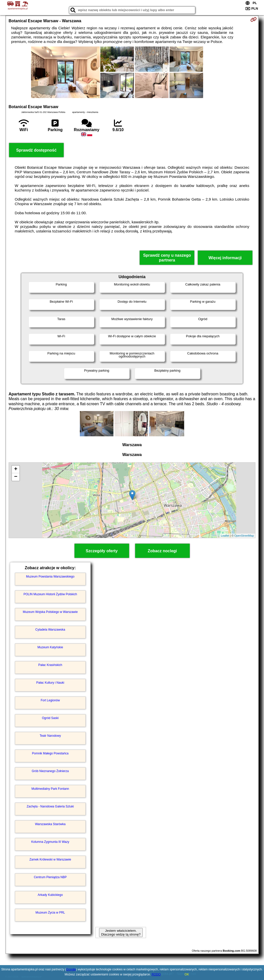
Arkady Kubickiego (50, 895)
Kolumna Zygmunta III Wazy (50, 842)
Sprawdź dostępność (36, 150)
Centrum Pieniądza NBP (50, 877)
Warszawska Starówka (50, 824)
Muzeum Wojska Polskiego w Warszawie (50, 612)
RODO (156, 974)
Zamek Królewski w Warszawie (50, 859)
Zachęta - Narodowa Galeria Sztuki (50, 806)
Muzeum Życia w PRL (50, 913)
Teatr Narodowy (50, 736)
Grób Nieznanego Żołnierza (50, 771)
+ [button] (16, 469)
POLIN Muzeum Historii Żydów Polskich (50, 594)
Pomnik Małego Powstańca (50, 753)
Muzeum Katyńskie (50, 647)
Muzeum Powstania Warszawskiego (50, 577)
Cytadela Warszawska (50, 630)
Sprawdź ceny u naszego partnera (167, 258)
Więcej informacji (225, 258)
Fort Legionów (50, 700)
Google (71, 969)
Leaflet (225, 536)
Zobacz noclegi (162, 551)
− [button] (16, 477)
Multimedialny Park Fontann (50, 789)
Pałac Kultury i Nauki (50, 683)
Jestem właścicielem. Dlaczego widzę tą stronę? (121, 933)
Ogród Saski (50, 718)
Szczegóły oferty (102, 551)
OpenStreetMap (244, 536)
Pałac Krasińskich (50, 665)
